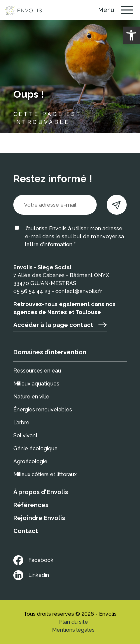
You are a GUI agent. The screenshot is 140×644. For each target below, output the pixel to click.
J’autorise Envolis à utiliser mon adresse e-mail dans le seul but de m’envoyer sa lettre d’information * (74, 236)
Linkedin (31, 575)
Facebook (33, 560)
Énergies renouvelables (43, 410)
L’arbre (21, 423)
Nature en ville (31, 397)
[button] (131, 35)
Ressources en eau (37, 371)
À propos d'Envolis (41, 492)
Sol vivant (25, 435)
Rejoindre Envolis (39, 518)
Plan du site (73, 622)
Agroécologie (30, 461)
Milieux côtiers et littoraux (45, 474)
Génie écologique (35, 448)
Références (31, 505)
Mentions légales (73, 630)
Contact (26, 531)
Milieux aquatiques (36, 384)
